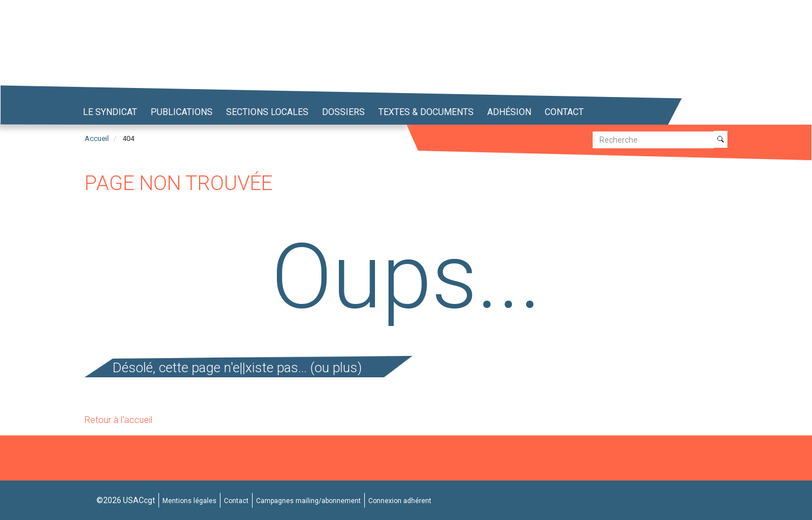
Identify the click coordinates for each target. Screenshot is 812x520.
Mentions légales (189, 501)
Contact (564, 112)
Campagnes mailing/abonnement (308, 501)
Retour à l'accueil (118, 420)
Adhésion (509, 112)
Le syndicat (110, 112)
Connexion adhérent (400, 501)
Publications (182, 112)
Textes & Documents (426, 112)
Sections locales (267, 112)
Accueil (97, 138)
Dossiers (343, 112)
